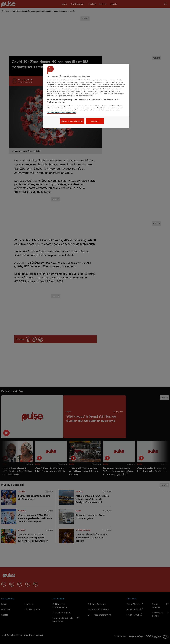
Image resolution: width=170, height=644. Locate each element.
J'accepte (95, 121)
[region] (86, 96)
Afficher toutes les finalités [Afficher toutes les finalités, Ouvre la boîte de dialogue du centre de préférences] (72, 121)
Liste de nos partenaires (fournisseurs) (61, 112)
